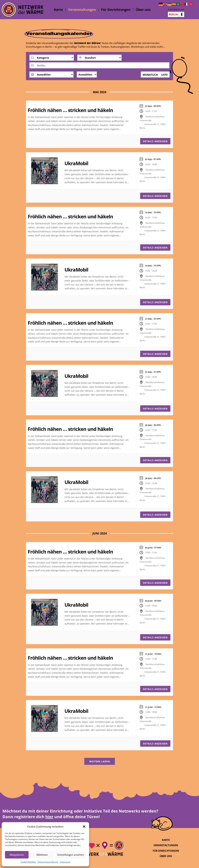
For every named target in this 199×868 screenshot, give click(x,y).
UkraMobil (76, 163)
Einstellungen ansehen (71, 855)
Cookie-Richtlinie (28, 862)
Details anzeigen (155, 141)
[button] (84, 826)
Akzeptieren (17, 855)
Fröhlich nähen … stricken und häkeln (70, 110)
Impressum (65, 862)
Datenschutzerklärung (48, 862)
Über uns (143, 10)
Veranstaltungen (82, 10)
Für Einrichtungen (116, 10)
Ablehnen (42, 855)
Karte (58, 10)
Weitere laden (100, 761)
